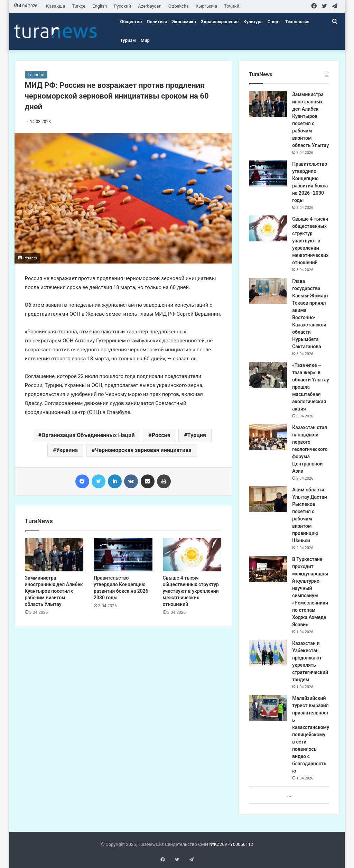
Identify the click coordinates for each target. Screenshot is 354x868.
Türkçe (79, 6)
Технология (297, 22)
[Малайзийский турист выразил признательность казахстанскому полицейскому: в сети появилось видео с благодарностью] (268, 708)
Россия (161, 435)
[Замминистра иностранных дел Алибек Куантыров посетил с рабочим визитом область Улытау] (54, 555)
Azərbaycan (150, 6)
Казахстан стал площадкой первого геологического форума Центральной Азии (310, 449)
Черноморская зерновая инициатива (143, 450)
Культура (253, 22)
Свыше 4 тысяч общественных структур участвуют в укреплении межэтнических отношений (191, 591)
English (100, 6)
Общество (131, 22)
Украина (67, 450)
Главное (36, 75)
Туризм (128, 40)
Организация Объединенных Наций (88, 435)
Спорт (274, 22)
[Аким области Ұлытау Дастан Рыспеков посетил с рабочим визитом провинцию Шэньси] (268, 499)
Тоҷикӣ (232, 6)
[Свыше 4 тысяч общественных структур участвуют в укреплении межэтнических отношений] (192, 555)
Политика (157, 22)
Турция (197, 435)
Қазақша (55, 6)
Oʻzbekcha (179, 6)
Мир (145, 40)
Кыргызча (206, 6)
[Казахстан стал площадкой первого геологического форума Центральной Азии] (268, 437)
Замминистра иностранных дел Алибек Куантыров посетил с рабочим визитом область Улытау (54, 591)
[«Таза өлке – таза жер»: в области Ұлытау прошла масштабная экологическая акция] (268, 375)
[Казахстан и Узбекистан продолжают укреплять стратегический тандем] (268, 653)
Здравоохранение (220, 22)
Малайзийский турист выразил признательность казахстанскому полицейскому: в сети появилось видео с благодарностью (311, 735)
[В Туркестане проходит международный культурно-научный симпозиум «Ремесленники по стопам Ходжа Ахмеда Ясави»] (268, 569)
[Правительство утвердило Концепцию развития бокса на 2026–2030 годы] (123, 555)
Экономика (184, 22)
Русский (122, 6)
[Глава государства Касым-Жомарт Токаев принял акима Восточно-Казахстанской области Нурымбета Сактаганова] (268, 291)
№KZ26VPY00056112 (231, 844)
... (289, 795)
